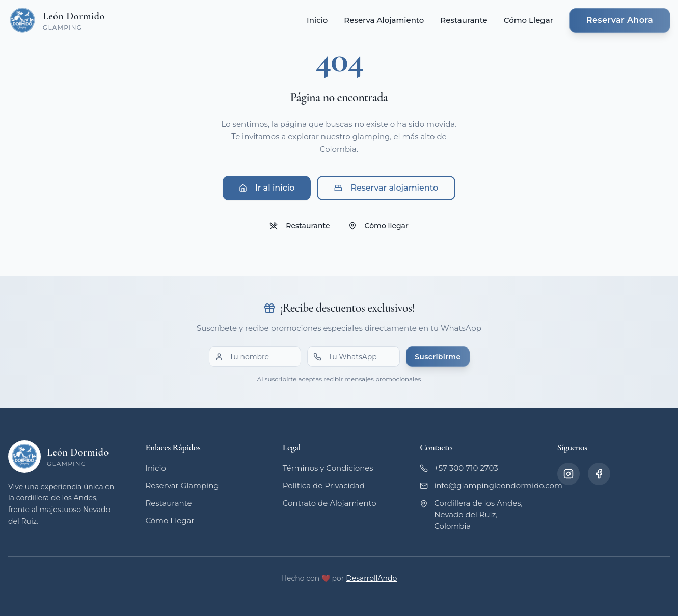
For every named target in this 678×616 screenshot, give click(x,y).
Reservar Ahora (620, 20)
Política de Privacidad (324, 485)
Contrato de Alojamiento (330, 503)
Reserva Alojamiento (384, 20)
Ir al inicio (267, 188)
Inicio (317, 20)
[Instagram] (568, 474)
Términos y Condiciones (328, 468)
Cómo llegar (378, 226)
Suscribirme (438, 357)
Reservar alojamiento (386, 188)
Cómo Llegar (528, 20)
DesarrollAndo (371, 578)
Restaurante (464, 20)
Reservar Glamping (182, 485)
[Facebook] (599, 474)
